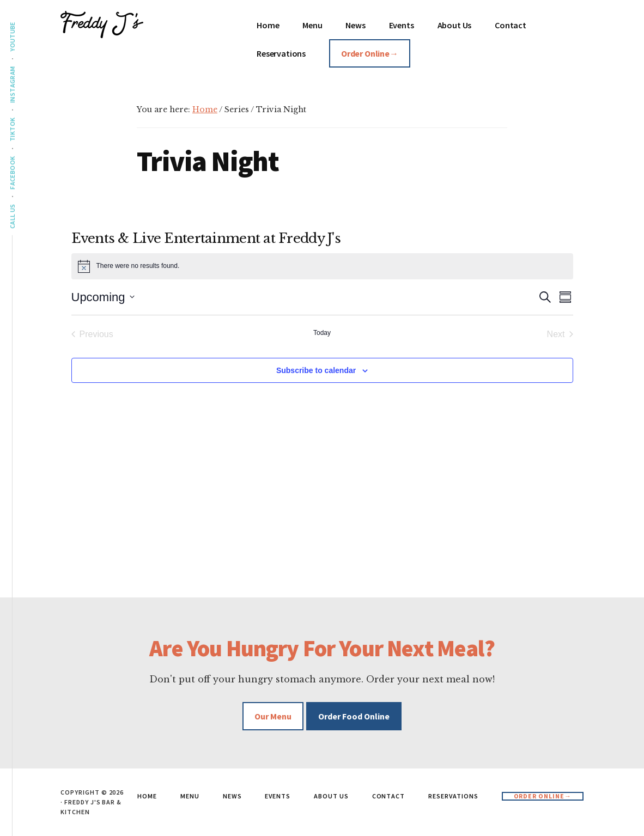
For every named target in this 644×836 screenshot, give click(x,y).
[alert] (322, 266)
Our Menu (273, 716)
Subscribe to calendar (316, 370)
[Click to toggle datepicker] (103, 297)
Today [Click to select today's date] (322, 333)
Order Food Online (354, 716)
